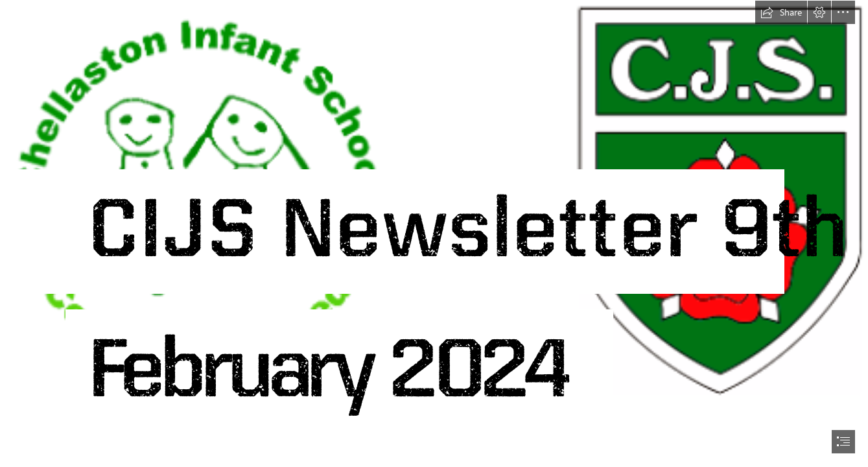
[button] (781, 12)
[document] (434, 233)
